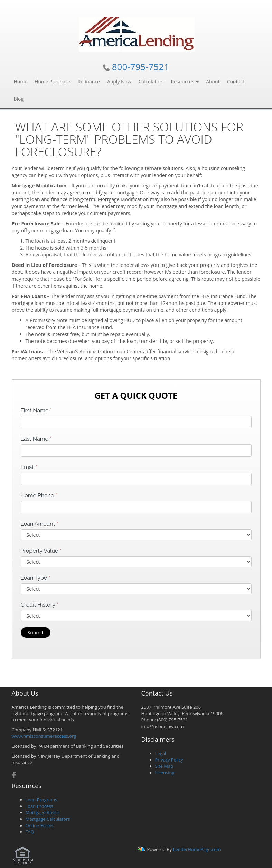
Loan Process (39, 806)
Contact (236, 81)
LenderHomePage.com (197, 849)
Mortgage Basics (43, 812)
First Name (36, 410)
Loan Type (36, 578)
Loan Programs (41, 800)
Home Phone (39, 496)
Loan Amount (40, 524)
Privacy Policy (169, 760)
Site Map (164, 766)
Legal (161, 753)
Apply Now (119, 81)
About (213, 81)
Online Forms (40, 825)
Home (21, 81)
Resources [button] (185, 81)
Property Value (41, 551)
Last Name (36, 439)
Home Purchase (53, 81)
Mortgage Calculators (48, 819)
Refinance (89, 81)
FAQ (30, 832)
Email (29, 467)
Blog (19, 99)
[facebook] (14, 776)
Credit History (40, 605)
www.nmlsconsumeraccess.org (44, 736)
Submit (36, 632)
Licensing (165, 773)
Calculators (151, 81)
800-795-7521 (140, 67)
